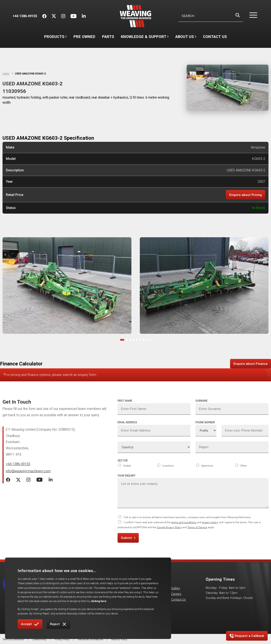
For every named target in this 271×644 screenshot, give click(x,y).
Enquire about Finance (251, 364)
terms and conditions (184, 522)
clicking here (130, 601)
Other (244, 466)
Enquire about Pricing (245, 195)
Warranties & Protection (90, 640)
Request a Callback (247, 636)
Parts (108, 37)
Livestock (168, 466)
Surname (202, 401)
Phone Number (205, 422)
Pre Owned (84, 37)
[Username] (211, 16)
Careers (176, 594)
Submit (128, 538)
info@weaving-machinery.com (28, 471)
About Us (186, 39)
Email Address (127, 422)
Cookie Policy (39, 640)
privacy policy (210, 522)
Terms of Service (197, 527)
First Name (125, 401)
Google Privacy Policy (169, 527)
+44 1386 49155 (18, 464)
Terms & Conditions (13, 640)
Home (6, 74)
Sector (123, 461)
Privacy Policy (62, 640)
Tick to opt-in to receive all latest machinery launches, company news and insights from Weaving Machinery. (187, 517)
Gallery (176, 588)
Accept (30, 624)
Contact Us (215, 37)
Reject (58, 624)
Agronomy (207, 466)
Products (55, 37)
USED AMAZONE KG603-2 (31, 74)
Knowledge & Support (145, 39)
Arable (127, 466)
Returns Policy (119, 640)
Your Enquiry (126, 476)
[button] (251, 16)
